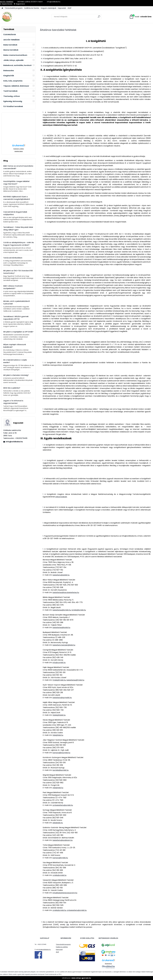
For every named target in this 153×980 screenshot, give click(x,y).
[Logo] (16, 17)
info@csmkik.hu (59, 663)
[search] (99, 17)
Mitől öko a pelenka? (12, 388)
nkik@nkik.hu (58, 788)
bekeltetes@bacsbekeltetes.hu (66, 592)
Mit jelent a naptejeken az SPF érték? (18, 332)
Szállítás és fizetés (32, 8)
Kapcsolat (62, 8)
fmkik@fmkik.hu (59, 680)
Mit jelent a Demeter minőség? (16, 375)
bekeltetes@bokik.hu (61, 628)
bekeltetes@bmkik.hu (62, 610)
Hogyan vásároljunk (49, 8)
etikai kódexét (61, 497)
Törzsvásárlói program (14, 8)
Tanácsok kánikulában (13, 258)
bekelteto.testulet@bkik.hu (64, 645)
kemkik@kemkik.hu (61, 770)
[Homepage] (2, 8)
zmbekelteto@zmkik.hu (77, 910)
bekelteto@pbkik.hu (61, 575)
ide (68, 925)
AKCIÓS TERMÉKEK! (7, 2)
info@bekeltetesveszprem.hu (65, 893)
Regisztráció (20, 4)
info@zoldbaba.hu (14, 442)
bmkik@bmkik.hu (79, 610)
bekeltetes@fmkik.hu (75, 680)
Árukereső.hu (108, 964)
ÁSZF (70, 8)
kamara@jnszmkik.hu (61, 753)
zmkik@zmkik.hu (59, 910)
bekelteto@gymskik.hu (62, 698)
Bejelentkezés (7, 4)
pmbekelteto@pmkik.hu (63, 805)
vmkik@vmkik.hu (59, 875)
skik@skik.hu (58, 823)
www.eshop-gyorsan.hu (81, 978)
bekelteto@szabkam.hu (63, 840)
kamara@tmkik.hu (60, 858)
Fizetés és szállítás (62, 947)
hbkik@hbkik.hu (59, 715)
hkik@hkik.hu (58, 735)
